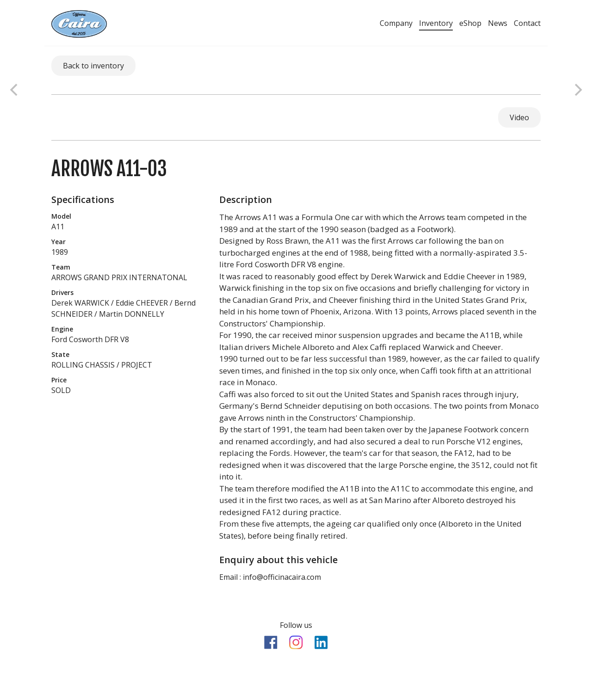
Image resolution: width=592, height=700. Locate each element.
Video (519, 117)
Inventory (436, 23)
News (498, 23)
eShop (470, 23)
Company (396, 23)
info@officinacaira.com (282, 577)
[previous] (15, 90)
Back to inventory (93, 66)
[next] (577, 90)
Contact (527, 23)
